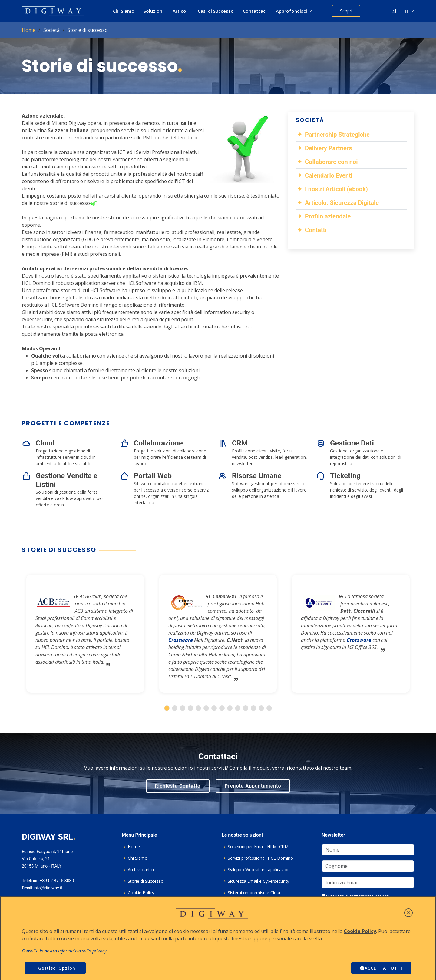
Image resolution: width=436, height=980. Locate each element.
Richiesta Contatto (178, 786)
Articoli (181, 11)
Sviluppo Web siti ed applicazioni (259, 870)
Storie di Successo (146, 881)
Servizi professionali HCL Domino (260, 858)
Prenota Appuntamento (253, 786)
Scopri (346, 11)
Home (29, 30)
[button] (167, 708)
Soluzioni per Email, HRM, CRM (258, 847)
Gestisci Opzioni (55, 968)
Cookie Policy (141, 893)
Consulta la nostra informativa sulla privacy (64, 951)
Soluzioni (154, 11)
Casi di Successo (216, 11)
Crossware (181, 640)
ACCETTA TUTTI (381, 968)
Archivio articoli (143, 870)
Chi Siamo (124, 11)
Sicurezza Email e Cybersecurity (258, 881)
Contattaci (255, 11)
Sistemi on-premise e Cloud (255, 893)
